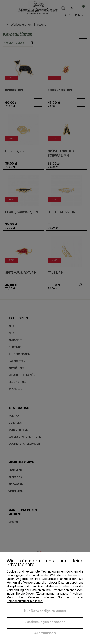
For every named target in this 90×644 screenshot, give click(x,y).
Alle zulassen (45, 633)
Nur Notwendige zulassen (45, 611)
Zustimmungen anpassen (45, 622)
